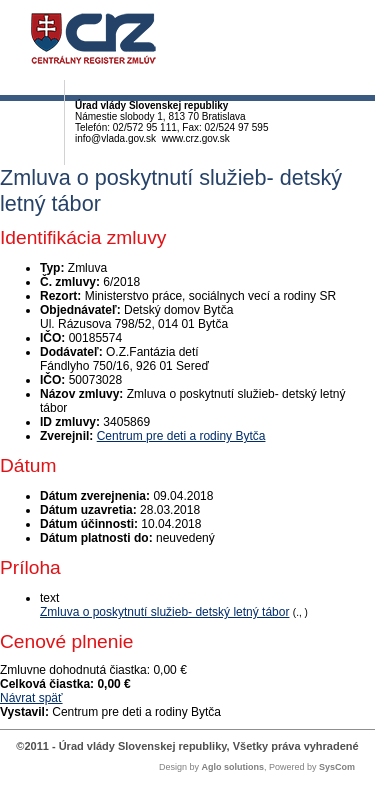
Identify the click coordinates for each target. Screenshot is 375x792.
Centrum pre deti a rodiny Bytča (181, 436)
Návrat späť (31, 698)
